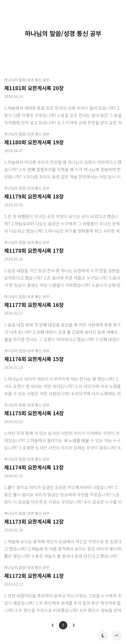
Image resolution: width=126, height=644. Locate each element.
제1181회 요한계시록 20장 (34, 88)
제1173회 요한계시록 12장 (34, 521)
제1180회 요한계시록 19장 (34, 142)
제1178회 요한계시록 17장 (34, 250)
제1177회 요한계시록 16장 (34, 305)
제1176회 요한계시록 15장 (34, 359)
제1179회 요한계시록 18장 (34, 196)
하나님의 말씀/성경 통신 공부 (27, 80)
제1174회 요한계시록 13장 (34, 467)
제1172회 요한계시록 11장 (34, 576)
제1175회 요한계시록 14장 (34, 413)
